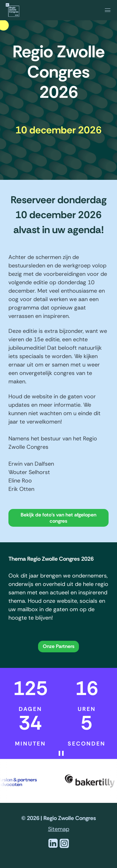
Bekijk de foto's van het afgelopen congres (58, 518)
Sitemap (59, 829)
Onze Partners (59, 646)
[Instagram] (64, 847)
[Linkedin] (53, 847)
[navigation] (98, 10)
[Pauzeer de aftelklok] (67, 753)
